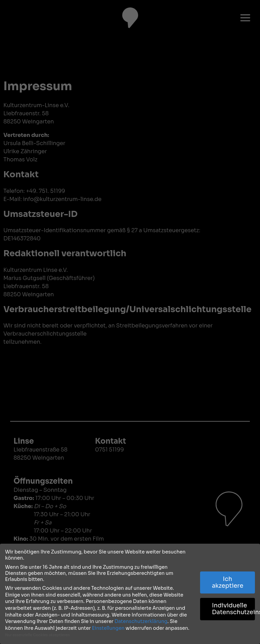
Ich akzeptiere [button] (228, 582)
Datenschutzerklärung (141, 621)
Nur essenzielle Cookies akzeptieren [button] (37, 635)
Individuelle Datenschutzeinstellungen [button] (233, 609)
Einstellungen (108, 628)
